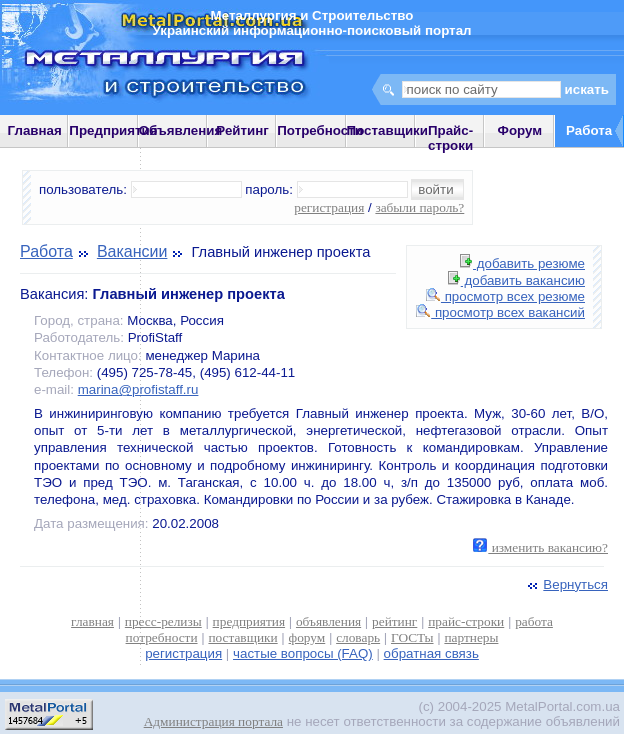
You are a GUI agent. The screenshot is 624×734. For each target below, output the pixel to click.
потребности (162, 637)
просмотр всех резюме (505, 296)
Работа (46, 251)
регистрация (329, 207)
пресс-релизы (163, 621)
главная (92, 621)
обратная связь (431, 653)
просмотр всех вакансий (500, 312)
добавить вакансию (516, 280)
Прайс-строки (450, 138)
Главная (35, 130)
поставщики (242, 637)
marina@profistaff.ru (138, 389)
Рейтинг (242, 130)
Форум (520, 130)
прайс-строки (466, 621)
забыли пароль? (419, 207)
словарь (358, 637)
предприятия (249, 621)
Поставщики (387, 130)
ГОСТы (412, 637)
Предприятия (113, 130)
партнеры (471, 637)
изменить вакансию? (540, 547)
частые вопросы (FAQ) (303, 653)
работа (534, 621)
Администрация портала (213, 721)
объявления (328, 621)
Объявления (181, 130)
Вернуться (566, 584)
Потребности (320, 130)
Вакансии (132, 251)
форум (307, 637)
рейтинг (394, 621)
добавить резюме (522, 263)
